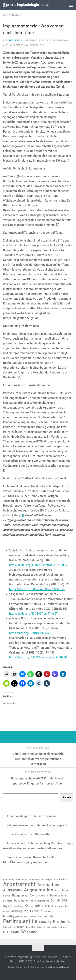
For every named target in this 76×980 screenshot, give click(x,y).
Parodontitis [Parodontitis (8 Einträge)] (45, 916)
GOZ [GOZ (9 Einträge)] (65, 901)
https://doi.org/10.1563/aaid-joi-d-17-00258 (38, 657)
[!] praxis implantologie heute (26, 5)
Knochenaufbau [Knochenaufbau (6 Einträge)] (61, 906)
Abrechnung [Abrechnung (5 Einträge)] (22, 880)
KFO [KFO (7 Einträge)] (44, 906)
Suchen (66, 797)
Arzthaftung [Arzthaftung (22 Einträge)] (49, 885)
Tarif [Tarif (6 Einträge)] (5, 932)
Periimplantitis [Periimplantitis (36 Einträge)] (20, 921)
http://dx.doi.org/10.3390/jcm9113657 (33, 614)
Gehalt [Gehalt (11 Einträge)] (55, 901)
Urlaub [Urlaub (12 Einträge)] (15, 932)
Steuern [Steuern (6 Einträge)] (41, 927)
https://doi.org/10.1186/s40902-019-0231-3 (37, 589)
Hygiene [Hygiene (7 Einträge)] (8, 906)
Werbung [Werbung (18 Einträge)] (29, 932)
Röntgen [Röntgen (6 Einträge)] (8, 927)
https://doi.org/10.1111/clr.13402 (29, 633)
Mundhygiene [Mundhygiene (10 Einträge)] (13, 916)
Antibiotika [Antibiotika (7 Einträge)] (60, 880)
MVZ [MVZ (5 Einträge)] (26, 917)
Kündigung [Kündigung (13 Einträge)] (20, 911)
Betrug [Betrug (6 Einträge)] (7, 896)
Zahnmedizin (12, 15)
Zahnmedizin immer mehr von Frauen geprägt (37, 825)
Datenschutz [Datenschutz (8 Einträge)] (58, 896)
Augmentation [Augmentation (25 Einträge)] (39, 890)
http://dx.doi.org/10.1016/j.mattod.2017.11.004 (38, 565)
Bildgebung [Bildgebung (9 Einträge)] (19, 896)
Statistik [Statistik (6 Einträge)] (31, 927)
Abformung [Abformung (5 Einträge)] (9, 880)
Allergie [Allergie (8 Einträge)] (47, 880)
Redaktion (15, 41)
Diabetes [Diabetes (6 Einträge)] (8, 901)
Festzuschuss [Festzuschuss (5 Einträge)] (42, 901)
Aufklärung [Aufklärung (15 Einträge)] (13, 890)
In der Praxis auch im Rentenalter (29, 834)
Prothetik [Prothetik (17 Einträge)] (61, 922)
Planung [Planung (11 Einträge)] (45, 922)
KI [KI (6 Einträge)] (49, 906)
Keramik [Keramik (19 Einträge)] (32, 906)
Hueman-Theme (59, 968)
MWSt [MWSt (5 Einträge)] (33, 917)
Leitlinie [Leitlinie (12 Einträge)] (36, 911)
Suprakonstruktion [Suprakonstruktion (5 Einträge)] (56, 927)
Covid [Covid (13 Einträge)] (33, 895)
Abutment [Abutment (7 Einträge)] (35, 880)
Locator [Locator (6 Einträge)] (48, 911)
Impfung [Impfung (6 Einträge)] (18, 906)
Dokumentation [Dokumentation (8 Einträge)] (24, 901)
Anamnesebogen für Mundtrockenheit (32, 816)
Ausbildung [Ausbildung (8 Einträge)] (62, 891)
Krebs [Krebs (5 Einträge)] (6, 912)
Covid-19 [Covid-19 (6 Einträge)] (44, 896)
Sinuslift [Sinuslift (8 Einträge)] (19, 927)
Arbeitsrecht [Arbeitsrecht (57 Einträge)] (19, 885)
